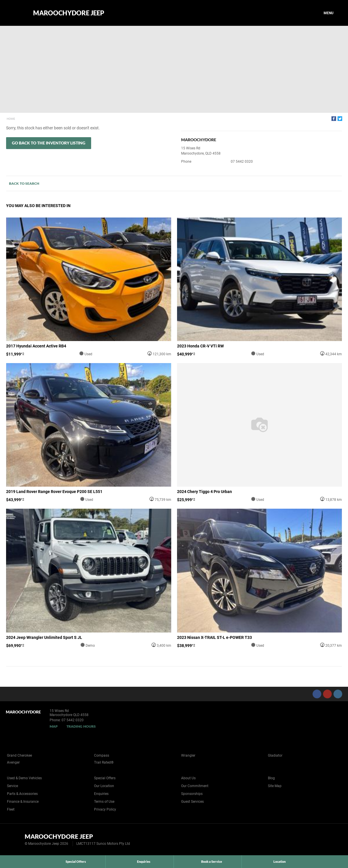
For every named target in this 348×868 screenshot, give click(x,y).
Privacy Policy (105, 809)
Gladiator (275, 755)
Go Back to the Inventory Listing (49, 143)
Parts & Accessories (22, 794)
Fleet (11, 809)
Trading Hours (81, 726)
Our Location (104, 786)
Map (54, 726)
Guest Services (192, 802)
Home (11, 119)
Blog (271, 778)
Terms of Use (104, 802)
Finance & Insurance (23, 802)
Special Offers (105, 778)
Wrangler (188, 755)
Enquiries (101, 794)
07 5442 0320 (242, 162)
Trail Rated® (104, 762)
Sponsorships (192, 794)
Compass (102, 755)
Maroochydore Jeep (69, 13)
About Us (188, 778)
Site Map (275, 786)
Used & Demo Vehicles (24, 778)
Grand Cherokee (19, 755)
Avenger (13, 762)
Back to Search (24, 183)
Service (12, 786)
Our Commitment (195, 786)
